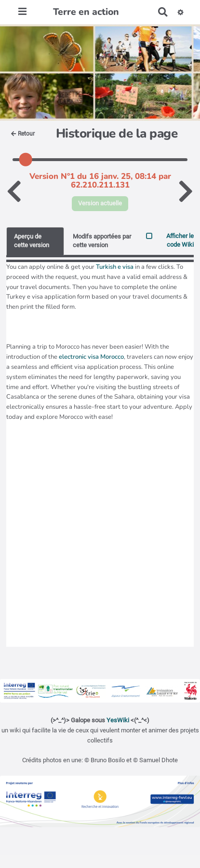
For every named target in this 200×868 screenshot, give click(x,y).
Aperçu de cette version (32, 241)
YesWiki (118, 720)
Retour (23, 134)
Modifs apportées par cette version (102, 241)
